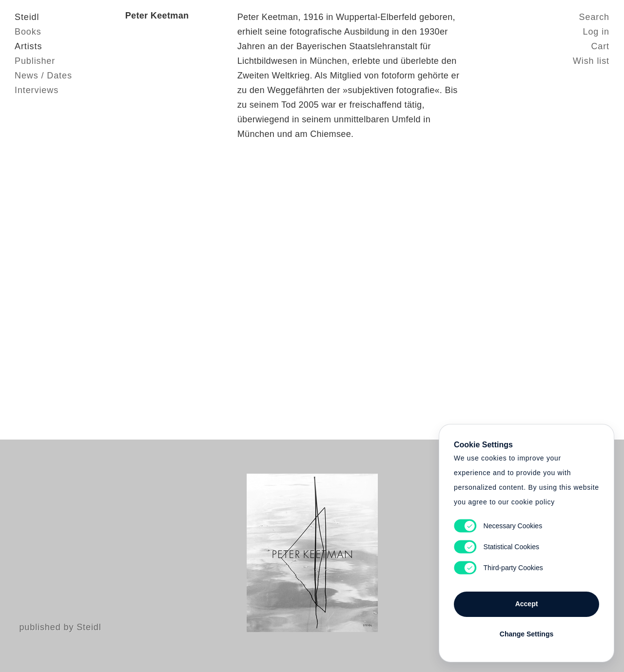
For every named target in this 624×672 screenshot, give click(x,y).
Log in (596, 32)
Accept (527, 604)
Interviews (37, 90)
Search (594, 17)
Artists (28, 46)
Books (28, 32)
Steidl (27, 17)
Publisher (35, 61)
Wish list (591, 61)
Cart (600, 46)
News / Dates (43, 76)
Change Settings (526, 634)
